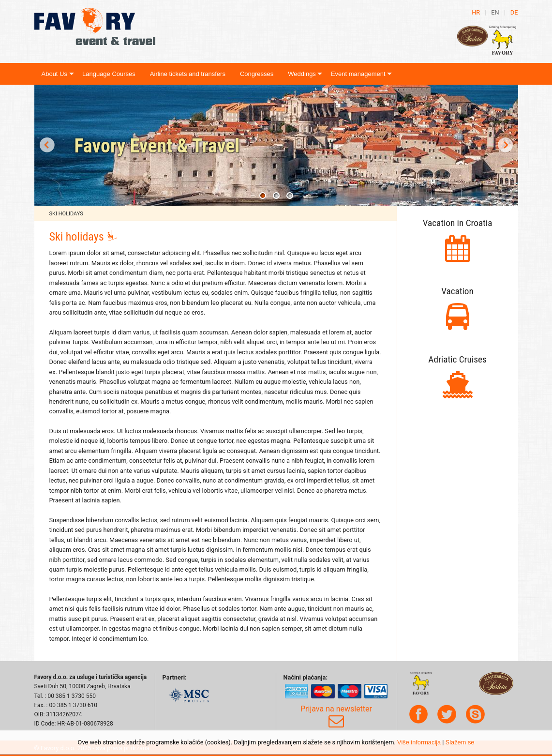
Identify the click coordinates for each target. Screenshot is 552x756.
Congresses (257, 74)
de (514, 12)
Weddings (302, 74)
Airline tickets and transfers (188, 74)
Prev (47, 145)
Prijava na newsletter (336, 717)
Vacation (457, 291)
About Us (54, 74)
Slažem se (460, 742)
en (495, 12)
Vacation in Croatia (458, 223)
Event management (358, 74)
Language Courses (109, 74)
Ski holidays (66, 214)
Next (506, 145)
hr (476, 12)
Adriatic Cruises (457, 359)
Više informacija (419, 742)
